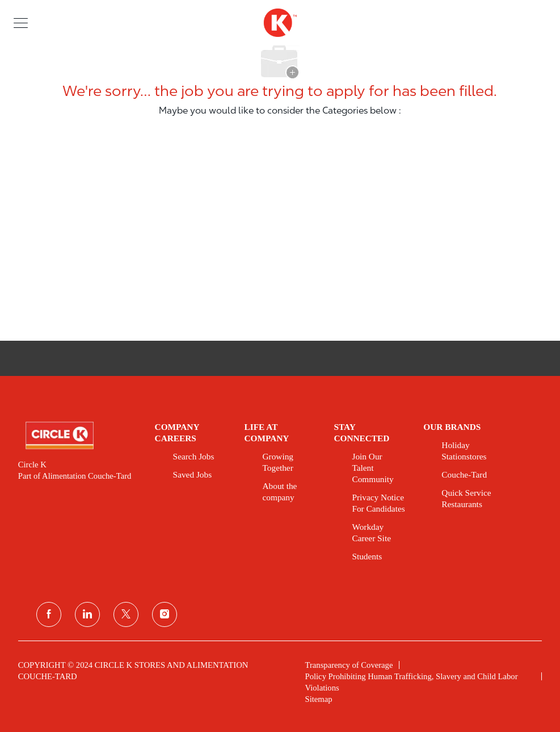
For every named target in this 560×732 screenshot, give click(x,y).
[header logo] (280, 23)
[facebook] (49, 614)
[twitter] (126, 614)
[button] (21, 22)
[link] (79, 436)
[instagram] (165, 614)
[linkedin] (87, 614)
